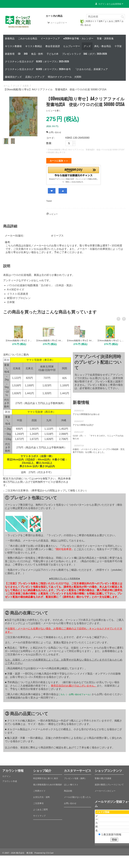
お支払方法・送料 (41, 796)
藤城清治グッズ (13, 77)
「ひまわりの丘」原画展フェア (91, 69)
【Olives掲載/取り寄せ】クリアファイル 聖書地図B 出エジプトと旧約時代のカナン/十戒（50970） (19, 339)
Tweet (49, 200)
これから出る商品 (28, 38)
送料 (101, 21)
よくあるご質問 (112, 21)
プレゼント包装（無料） (75, 777)
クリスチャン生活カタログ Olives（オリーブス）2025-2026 (37, 61)
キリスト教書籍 (13, 46)
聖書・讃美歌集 (105, 38)
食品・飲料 (37, 54)
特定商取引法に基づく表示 (46, 777)
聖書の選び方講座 (103, 777)
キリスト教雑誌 (34, 46)
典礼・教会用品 (103, 46)
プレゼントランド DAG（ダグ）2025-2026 (85, 54)
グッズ (87, 46)
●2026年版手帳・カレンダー (78, 38)
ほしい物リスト (71, 783)
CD (19, 54)
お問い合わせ (54, 132)
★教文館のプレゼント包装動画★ (64, 577)
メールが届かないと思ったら (77, 796)
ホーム (7, 86)
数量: (49, 143)
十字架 (118, 46)
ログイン (7, 775)
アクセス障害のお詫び (83, 424)
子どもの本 (53, 54)
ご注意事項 (38, 802)
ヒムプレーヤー (72, 46)
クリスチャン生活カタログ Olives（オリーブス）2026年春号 (38, 69)
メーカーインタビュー (105, 790)
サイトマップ (39, 815)
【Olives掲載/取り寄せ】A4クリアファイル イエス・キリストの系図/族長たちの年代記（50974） (80, 339)
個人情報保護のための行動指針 (48, 783)
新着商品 (10, 38)
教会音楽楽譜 (53, 46)
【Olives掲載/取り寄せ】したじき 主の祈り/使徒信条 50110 (110, 339)
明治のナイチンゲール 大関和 (65, 77)
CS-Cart (50, 852)
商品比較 (68, 790)
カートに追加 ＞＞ (59, 161)
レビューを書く (53, 111)
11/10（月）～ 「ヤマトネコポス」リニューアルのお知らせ (98, 436)
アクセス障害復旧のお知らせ (86, 413)
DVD (26, 54)
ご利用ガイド (88, 21)
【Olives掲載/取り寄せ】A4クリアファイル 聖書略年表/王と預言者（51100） (49, 339)
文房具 (26, 86)
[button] (74, 171)
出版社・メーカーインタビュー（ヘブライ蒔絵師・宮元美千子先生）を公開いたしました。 (99, 449)
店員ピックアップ (35, 77)
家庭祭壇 (10, 54)
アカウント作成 (10, 780)
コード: (50, 138)
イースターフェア (50, 38)
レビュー (54, 213)
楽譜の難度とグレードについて (109, 783)
